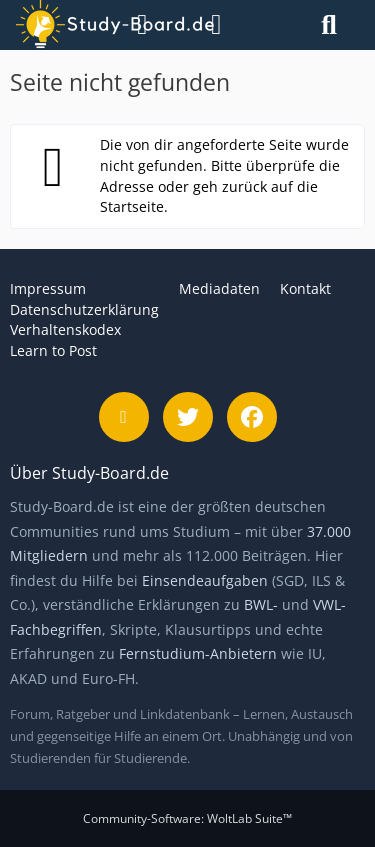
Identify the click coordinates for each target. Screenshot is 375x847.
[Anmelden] (216, 25)
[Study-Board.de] (69, 25)
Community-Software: (187, 818)
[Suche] (329, 25)
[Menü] (132, 25)
